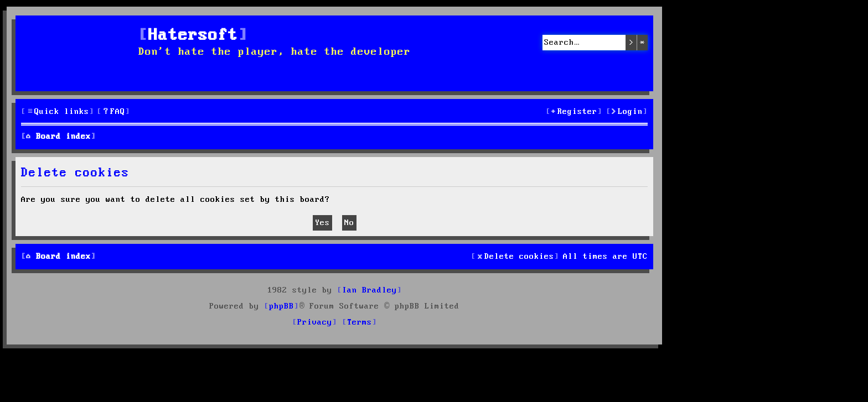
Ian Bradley (370, 290)
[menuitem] (113, 112)
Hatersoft (193, 36)
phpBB (281, 306)
